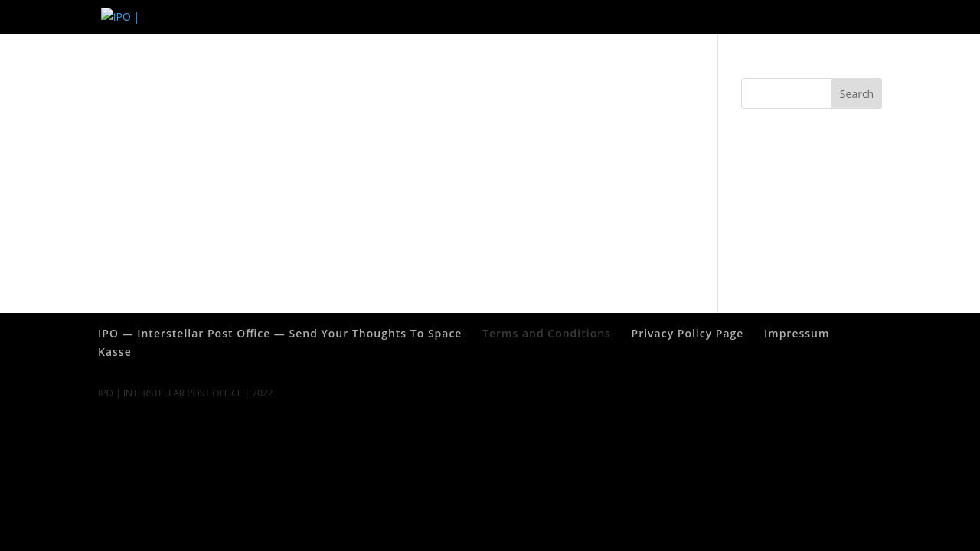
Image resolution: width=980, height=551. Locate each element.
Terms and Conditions (540, 17)
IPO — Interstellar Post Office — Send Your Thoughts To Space (745, 17)
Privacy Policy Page (361, 17)
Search (857, 94)
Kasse (115, 352)
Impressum (447, 17)
